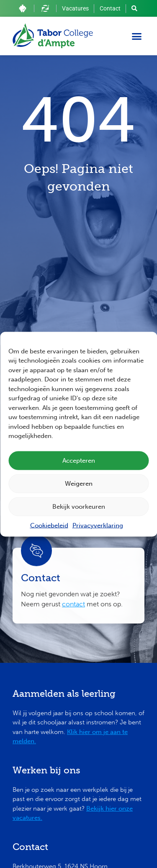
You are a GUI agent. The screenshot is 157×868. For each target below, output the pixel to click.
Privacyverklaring (98, 525)
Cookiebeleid (49, 525)
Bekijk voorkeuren (79, 507)
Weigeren (79, 484)
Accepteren (79, 461)
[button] (137, 36)
